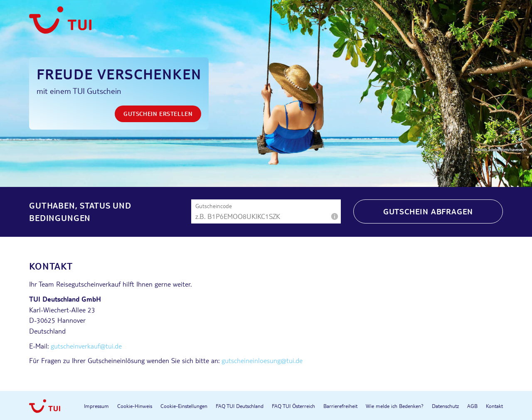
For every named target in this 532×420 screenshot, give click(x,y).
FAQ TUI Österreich (293, 406)
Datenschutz (445, 406)
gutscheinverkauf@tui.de (86, 346)
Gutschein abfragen (428, 211)
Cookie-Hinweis (135, 406)
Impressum (96, 406)
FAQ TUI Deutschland (240, 406)
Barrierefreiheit (340, 406)
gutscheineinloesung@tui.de (262, 360)
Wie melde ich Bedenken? (395, 406)
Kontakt (494, 406)
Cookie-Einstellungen (184, 406)
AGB (472, 406)
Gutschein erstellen (158, 114)
